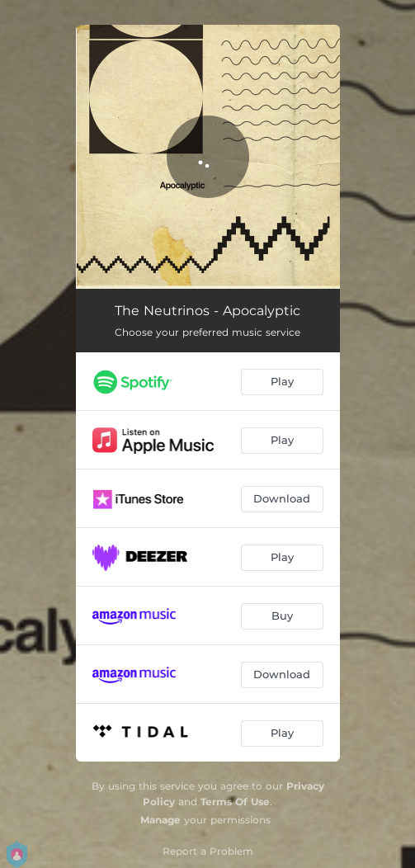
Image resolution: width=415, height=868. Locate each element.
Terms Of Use (235, 802)
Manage (160, 820)
